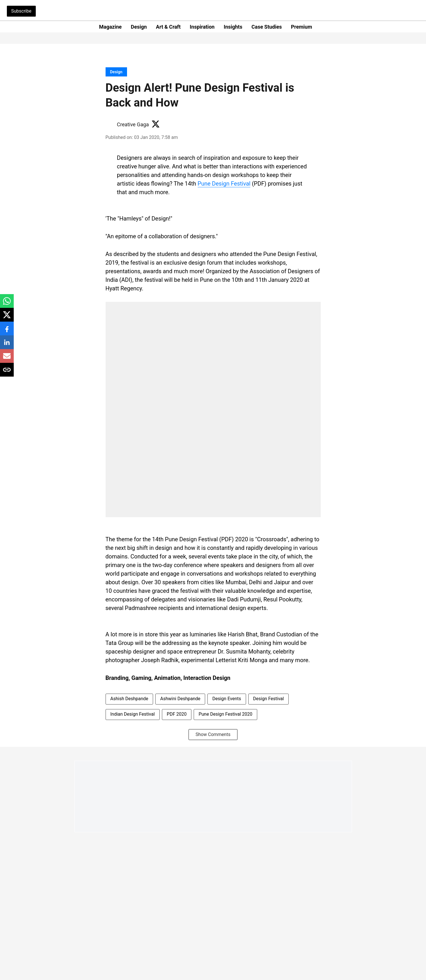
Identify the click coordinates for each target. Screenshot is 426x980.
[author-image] (110, 125)
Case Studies (267, 27)
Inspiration (202, 27)
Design (139, 27)
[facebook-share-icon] (7, 331)
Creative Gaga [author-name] (133, 124)
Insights (233, 27)
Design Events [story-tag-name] (227, 699)
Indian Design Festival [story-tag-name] (133, 714)
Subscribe (21, 11)
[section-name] (116, 72)
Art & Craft (168, 27)
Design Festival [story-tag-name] (269, 699)
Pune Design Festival (224, 184)
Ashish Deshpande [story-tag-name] (129, 699)
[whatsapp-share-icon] (7, 304)
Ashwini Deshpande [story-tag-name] (180, 699)
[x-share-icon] (7, 318)
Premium (302, 27)
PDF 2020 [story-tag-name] (177, 714)
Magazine (110, 27)
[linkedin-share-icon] (7, 345)
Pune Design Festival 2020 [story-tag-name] (225, 714)
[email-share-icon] (7, 359)
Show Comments (213, 734)
